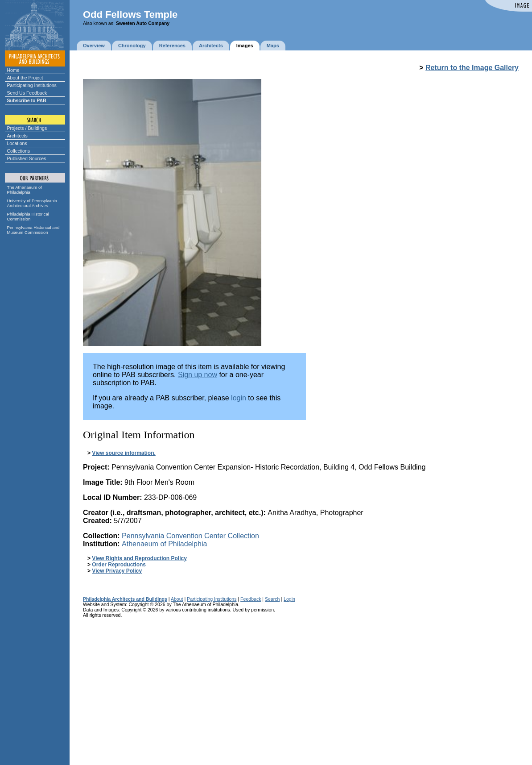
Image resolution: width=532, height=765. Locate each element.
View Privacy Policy (117, 571)
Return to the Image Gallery (472, 68)
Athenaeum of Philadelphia (164, 544)
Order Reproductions (119, 565)
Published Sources (27, 158)
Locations (17, 143)
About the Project (25, 78)
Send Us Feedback (27, 93)
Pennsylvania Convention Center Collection (190, 536)
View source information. (124, 453)
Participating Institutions (32, 85)
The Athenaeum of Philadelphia (25, 190)
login (239, 398)
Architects (17, 136)
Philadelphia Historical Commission (28, 216)
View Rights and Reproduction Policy (139, 558)
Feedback (251, 599)
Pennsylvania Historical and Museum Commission (33, 230)
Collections (19, 151)
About (177, 599)
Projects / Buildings (27, 128)
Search (272, 599)
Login (289, 599)
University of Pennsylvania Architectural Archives (32, 203)
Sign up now (198, 375)
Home (13, 70)
